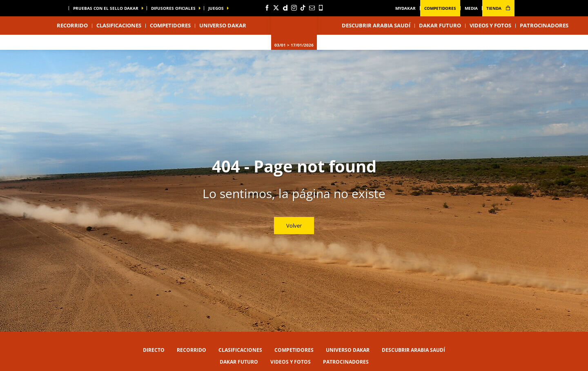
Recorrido (192, 350)
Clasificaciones (119, 25)
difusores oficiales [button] (173, 8)
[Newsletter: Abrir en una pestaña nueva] (312, 8)
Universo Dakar (348, 350)
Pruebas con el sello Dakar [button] (106, 8)
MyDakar (405, 8)
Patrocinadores (544, 25)
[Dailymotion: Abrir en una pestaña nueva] (285, 8)
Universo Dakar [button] (223, 25)
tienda (498, 8)
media (471, 8)
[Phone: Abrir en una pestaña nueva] (321, 8)
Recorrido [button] (72, 25)
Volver (294, 226)
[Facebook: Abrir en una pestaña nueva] (267, 8)
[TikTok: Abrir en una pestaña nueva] (303, 8)
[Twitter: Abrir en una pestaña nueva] (276, 8)
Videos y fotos (490, 25)
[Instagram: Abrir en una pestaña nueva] (294, 8)
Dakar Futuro (440, 25)
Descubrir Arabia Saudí (376, 25)
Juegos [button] (216, 8)
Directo (154, 350)
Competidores (440, 8)
